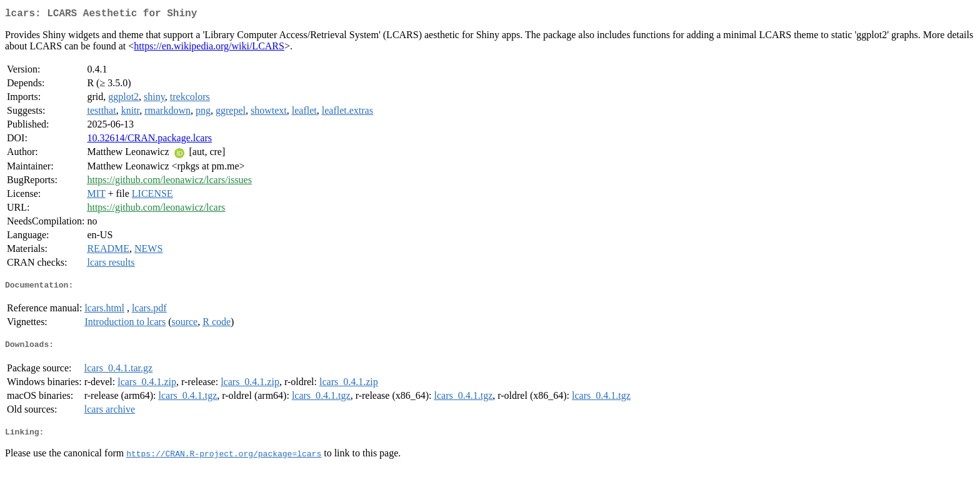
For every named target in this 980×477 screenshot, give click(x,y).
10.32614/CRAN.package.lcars (149, 140)
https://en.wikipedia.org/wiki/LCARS (209, 48)
